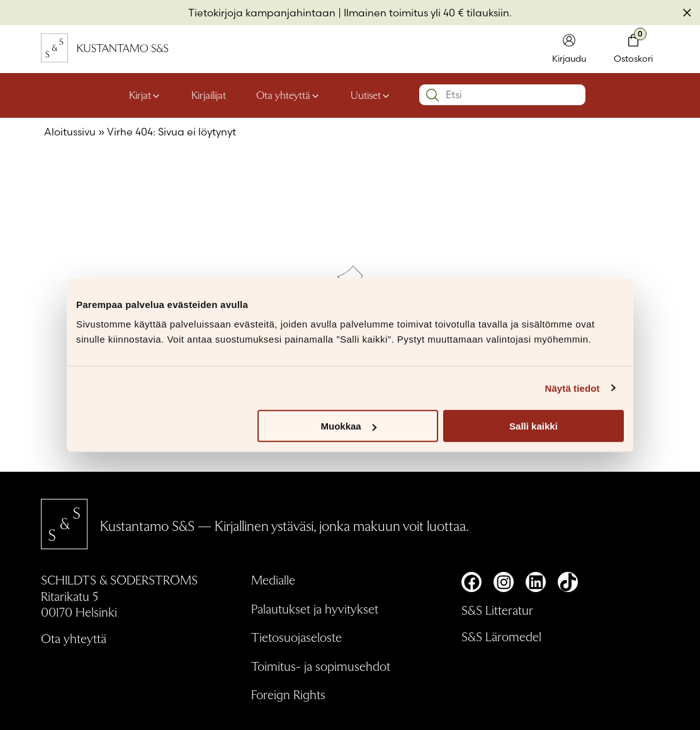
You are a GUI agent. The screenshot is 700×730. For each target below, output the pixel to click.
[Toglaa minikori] (633, 49)
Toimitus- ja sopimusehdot (321, 666)
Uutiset (366, 94)
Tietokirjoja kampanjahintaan (262, 13)
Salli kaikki (533, 426)
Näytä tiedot (573, 388)
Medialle (273, 579)
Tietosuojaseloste (296, 637)
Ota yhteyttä (283, 94)
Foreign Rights (288, 694)
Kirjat (140, 94)
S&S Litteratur (497, 610)
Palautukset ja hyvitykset (315, 608)
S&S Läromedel (501, 636)
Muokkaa (349, 426)
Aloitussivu (70, 132)
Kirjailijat (209, 94)
